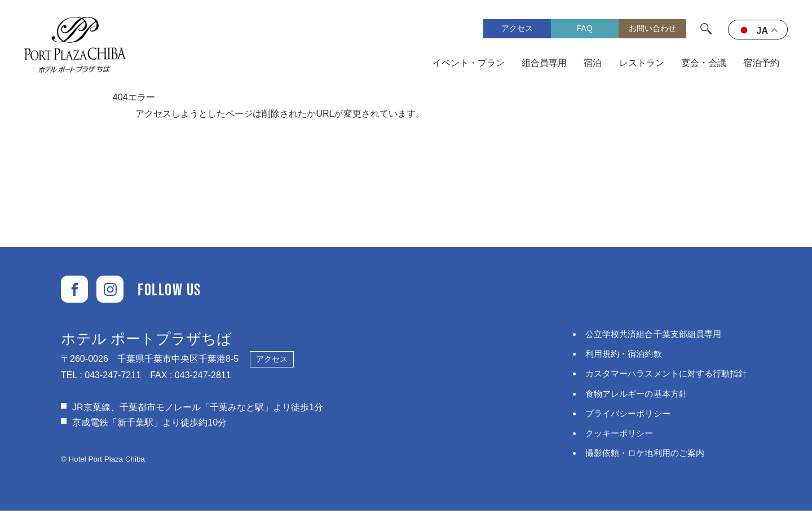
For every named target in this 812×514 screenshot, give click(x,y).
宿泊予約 (761, 64)
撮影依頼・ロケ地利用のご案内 (638, 456)
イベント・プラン (469, 64)
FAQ (585, 29)
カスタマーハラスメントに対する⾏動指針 (661, 376)
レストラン (642, 64)
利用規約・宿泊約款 (616, 356)
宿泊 (593, 64)
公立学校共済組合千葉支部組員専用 (647, 337)
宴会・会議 (704, 64)
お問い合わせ (652, 29)
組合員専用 (545, 64)
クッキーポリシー (611, 436)
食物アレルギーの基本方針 (629, 396)
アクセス (517, 29)
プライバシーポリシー (620, 416)
